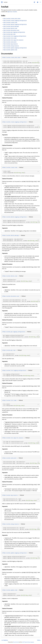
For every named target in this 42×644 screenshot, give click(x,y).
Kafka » (39, 640)
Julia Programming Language (28, 642)
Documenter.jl (16, 642)
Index (3, 16)
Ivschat (5, 7)
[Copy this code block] (38, 62)
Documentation (7, 54)
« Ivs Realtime (4, 640)
